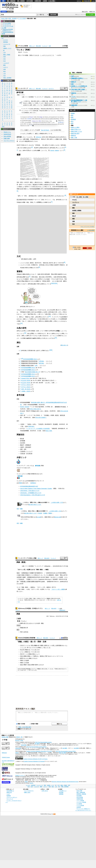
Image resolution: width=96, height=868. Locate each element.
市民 (32, 645)
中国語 (27, 575)
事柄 (25, 665)
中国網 (28, 579)
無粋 (73, 213)
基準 (36, 665)
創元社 (47, 411)
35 (21, 584)
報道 (41, 570)
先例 (28, 663)
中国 (37, 573)
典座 (72, 117)
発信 (54, 579)
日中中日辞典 (30, 1)
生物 (4, 69)
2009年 (62, 582)
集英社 (57, 415)
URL (34, 187)
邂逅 (73, 208)
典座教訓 (73, 119)
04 (36, 577)
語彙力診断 (7, 138)
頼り (19, 55)
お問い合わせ (45, 791)
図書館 (39, 202)
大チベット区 (22, 570)
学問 (31, 502)
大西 (30, 573)
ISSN (26, 426)
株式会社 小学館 (19, 740)
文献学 (22, 447)
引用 (28, 150)
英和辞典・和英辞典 (81, 794)
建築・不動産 (7, 55)
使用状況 (33, 483)
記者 (42, 582)
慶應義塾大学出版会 (60, 407)
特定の (22, 656)
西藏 (29, 582)
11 (54, 283)
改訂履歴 (64, 753)
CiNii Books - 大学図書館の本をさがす (31, 493)
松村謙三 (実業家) (77, 210)
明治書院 (55, 424)
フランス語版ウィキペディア (28, 130)
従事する (47, 645)
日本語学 (41, 424)
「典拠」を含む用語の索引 (24, 727)
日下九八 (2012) (26, 385)
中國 (21, 582)
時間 (56, 579)
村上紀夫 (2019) (26, 380)
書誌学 (22, 445)
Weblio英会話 (7, 134)
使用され (36, 656)
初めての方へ (85, 12)
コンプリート (76, 202)
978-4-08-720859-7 (41, 417)
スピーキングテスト (9, 141)
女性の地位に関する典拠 (78, 90)
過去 (21, 665)
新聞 (64, 139)
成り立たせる (28, 623)
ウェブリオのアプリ (29, 791)
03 (38, 577)
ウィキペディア (23, 88)
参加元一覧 (92, 12)
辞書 (3, 1)
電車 (4, 46)
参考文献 (41, 363)
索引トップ (32, 46)
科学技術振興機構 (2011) (30, 359)
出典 (36, 365)
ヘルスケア (6, 63)
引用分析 (23, 454)
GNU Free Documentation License (43, 742)
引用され (36, 575)
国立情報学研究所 (22, 200)
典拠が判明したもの (76, 131)
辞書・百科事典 (12, 19)
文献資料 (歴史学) (48, 105)
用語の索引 (38, 46)
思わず (74, 216)
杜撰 (72, 76)
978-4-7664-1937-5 (35, 409)
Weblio (17, 753)
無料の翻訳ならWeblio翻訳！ (27, 6)
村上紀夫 (23, 411)
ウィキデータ (20, 481)
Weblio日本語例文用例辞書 (27, 638)
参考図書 (23, 441)
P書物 (50, 513)
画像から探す (27, 792)
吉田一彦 (23, 415)
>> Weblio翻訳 (91, 230)
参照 (36, 134)
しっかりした (44, 55)
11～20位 (79, 197)
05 (22, 584)
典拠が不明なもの (76, 129)
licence (31, 783)
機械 (36, 645)
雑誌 (34, 185)
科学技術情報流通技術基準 (52, 189)
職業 (42, 645)
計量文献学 (28, 447)
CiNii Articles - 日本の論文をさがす (30, 491)
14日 (54, 573)
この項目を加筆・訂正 (57, 502)
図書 (57, 139)
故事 (28, 660)
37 (58, 573)
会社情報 (61, 792)
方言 (4, 76)
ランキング (45, 46)
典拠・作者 (74, 137)
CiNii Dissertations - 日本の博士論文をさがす (33, 495)
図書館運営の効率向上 (77, 78)
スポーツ (6, 67)
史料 (34, 105)
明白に (34, 654)
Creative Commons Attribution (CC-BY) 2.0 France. (35, 759)
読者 (24, 319)
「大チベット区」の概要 (58, 589)
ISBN (28, 409)
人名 (4, 74)
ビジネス (6, 40)
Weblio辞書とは (10, 791)
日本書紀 (47, 415)
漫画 (46, 517)
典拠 (18, 95)
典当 (72, 121)
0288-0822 (31, 426)
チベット (57, 577)
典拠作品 (74, 93)
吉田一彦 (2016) (26, 389)
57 (45, 577)
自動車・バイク (7, 48)
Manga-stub (58, 517)
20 (41, 577)
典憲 (72, 123)
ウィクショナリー (22, 474)
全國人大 (25, 582)
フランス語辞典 (80, 801)
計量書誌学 (28, 445)
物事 (21, 623)
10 (52, 283)
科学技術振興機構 (35, 189)
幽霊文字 (74, 82)
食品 (4, 71)
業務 (25, 656)
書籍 (28, 139)
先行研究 (49, 277)
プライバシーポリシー (12, 797)
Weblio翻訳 (79, 796)
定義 (73, 221)
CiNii (42, 200)
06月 (51, 573)
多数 (23, 575)
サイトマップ (10, 799)
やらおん (75, 200)
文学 (26, 517)
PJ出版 (40, 513)
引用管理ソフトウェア (26, 451)
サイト (31, 575)
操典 (72, 84)
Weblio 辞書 (87, 1)
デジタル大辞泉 (22, 19)
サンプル (46, 575)
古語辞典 (45, 1)
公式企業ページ (63, 791)
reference (38, 137)
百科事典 (64, 317)
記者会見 (22, 579)
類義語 (22, 628)
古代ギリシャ (24, 645)
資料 (31, 105)
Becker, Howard (25, 407)
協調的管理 (74, 105)
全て (3, 38)
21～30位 (86, 197)
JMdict (26, 782)
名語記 (29, 424)
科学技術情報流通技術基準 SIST (29, 486)
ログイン (79, 1)
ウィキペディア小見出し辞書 (27, 558)
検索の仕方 (9, 792)
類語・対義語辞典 (11, 1)
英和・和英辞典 (21, 1)
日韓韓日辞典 (38, 1)
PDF (25, 405)
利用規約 (9, 796)
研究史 (44, 281)
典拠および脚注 (75, 127)
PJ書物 (45, 513)
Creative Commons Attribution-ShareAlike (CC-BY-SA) (39, 751)
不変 (46, 656)
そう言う (35, 650)
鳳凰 (50, 575)
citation (57, 150)
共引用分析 (29, 454)
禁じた (55, 645)
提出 (28, 573)
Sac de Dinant (45, 130)
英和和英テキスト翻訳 (25, 709)
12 (56, 283)
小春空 (74, 205)
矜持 (73, 224)
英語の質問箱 (7, 136)
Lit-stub (39, 517)
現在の (30, 665)
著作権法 (31, 196)
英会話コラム (7, 132)
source (52, 150)
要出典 (22, 439)
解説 (47, 570)
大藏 (23, 577)
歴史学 (46, 103)
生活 (4, 61)
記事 (24, 139)
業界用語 (6, 42)
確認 (73, 219)
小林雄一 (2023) (26, 391)
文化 (4, 59)
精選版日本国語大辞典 (27, 365)
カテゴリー (51, 89)
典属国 (73, 113)
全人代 (52, 577)
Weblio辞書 (24, 745)
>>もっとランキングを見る (87, 227)
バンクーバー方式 (25, 265)
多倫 (36, 582)
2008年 (48, 573)
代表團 (32, 582)
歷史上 (62, 575)
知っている (47, 648)
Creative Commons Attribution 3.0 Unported (34, 761)
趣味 (4, 65)
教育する (23, 658)
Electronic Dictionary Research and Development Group (65, 782)
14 (21, 323)
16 (56, 338)
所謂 (19, 577)
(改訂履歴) (37, 744)
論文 (34, 139)
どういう (23, 652)
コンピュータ (7, 44)
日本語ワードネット (20, 775)
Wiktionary (62, 610)
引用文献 (41, 361)
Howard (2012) (25, 378)
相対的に (42, 656)
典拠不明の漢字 (75, 133)
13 (50, 316)
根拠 (27, 55)
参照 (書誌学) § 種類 (26, 259)
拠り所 (26, 628)
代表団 (61, 577)
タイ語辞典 (79, 804)
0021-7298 (49, 431)
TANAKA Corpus (6, 757)
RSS (54, 814)
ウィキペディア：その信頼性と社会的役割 (38, 429)
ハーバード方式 (24, 263)
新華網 (29, 577)
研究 (46, 274)
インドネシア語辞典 (81, 802)
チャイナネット (35, 579)
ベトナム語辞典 (80, 805)
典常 (72, 115)
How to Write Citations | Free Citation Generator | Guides (36, 489)
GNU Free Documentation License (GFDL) (36, 747)
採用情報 (61, 794)
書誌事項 (28, 141)
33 (43, 577)
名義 (19, 575)
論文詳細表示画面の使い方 (32, 372)
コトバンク (49, 361)
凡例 (50, 46)
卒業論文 (34, 411)
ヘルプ (94, 1)
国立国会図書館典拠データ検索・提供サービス (79, 101)
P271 (21, 483)
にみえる (37, 55)
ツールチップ (24, 134)
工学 (4, 53)
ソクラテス (34, 648)
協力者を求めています (35, 505)
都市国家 (59, 645)
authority (26, 632)
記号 (3, 127)
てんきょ (24, 621)
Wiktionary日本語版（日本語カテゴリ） (31, 608)
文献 (31, 55)
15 (25, 333)
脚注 (31, 182)
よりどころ (51, 55)
